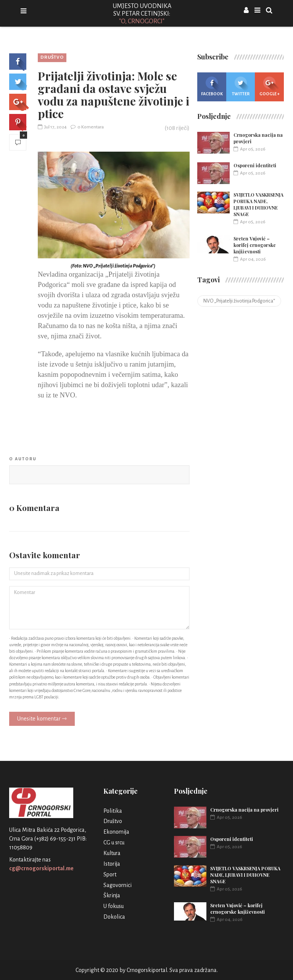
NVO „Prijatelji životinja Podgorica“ (239, 301)
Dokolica (114, 917)
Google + (270, 86)
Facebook (212, 86)
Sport (110, 874)
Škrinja (112, 895)
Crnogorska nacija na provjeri (244, 810)
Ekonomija (116, 832)
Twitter (241, 86)
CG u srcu (114, 842)
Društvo (52, 57)
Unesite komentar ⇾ (42, 719)
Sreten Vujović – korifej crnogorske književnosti (255, 245)
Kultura (112, 853)
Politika (113, 811)
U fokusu (113, 906)
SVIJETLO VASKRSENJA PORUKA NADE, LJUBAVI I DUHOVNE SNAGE (258, 204)
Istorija (112, 864)
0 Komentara (87, 127)
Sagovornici (118, 885)
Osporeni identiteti (255, 165)
